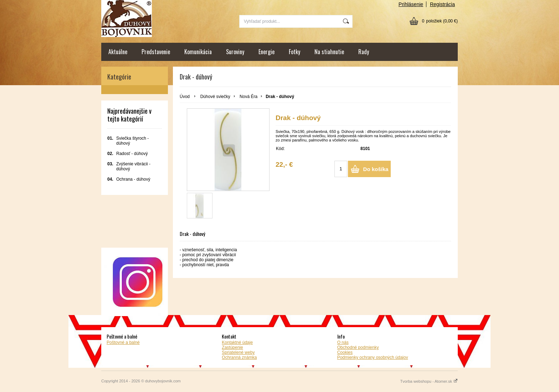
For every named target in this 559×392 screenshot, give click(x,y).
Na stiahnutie (329, 52)
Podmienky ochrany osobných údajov (373, 357)
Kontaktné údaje (237, 342)
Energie (266, 52)
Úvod (185, 97)
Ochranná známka (239, 357)
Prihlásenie (411, 4)
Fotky (294, 52)
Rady (364, 52)
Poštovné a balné (123, 342)
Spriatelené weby (238, 352)
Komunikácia (198, 52)
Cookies (345, 352)
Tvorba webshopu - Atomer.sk (429, 381)
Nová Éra (248, 97)
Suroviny (235, 52)
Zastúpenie (232, 347)
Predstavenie (156, 52)
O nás (343, 342)
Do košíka (376, 169)
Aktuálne (118, 52)
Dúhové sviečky (215, 97)
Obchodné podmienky (358, 347)
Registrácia (442, 4)
